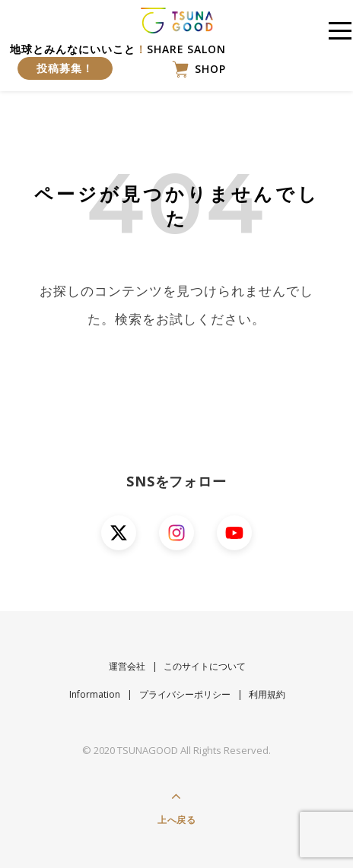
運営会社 (127, 666)
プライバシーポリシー (185, 694)
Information (95, 694)
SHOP (199, 69)
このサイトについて (205, 666)
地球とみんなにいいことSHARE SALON (118, 60)
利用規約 (267, 694)
